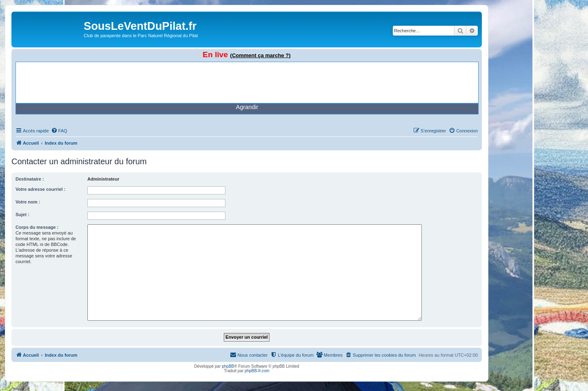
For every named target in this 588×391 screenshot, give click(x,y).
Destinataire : (30, 179)
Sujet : (22, 214)
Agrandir (247, 107)
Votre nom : (28, 202)
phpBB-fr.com (257, 371)
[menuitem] (59, 131)
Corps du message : (37, 227)
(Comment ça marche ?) (261, 55)
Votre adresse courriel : (40, 189)
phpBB (228, 366)
